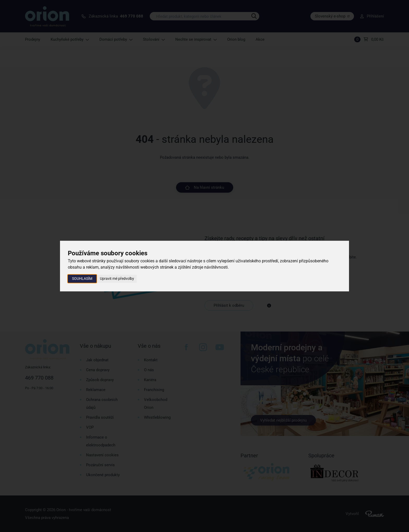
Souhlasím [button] (82, 279)
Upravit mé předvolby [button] (117, 279)
